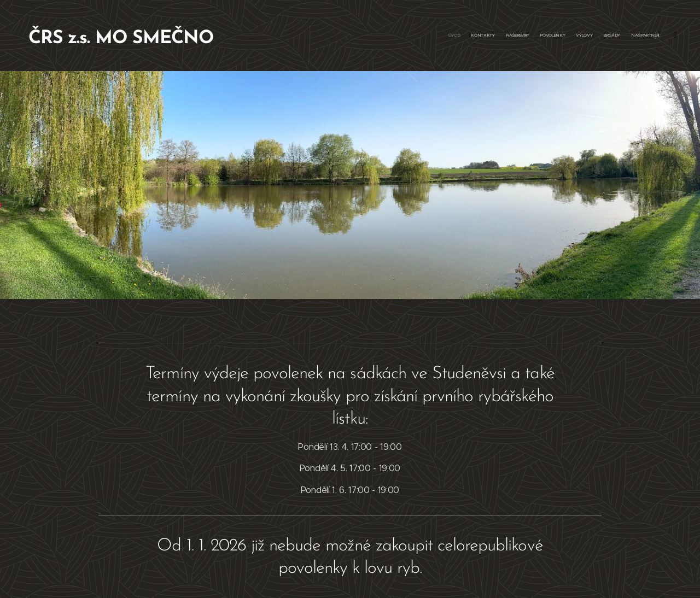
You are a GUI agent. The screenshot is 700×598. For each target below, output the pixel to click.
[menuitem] (592, 36)
